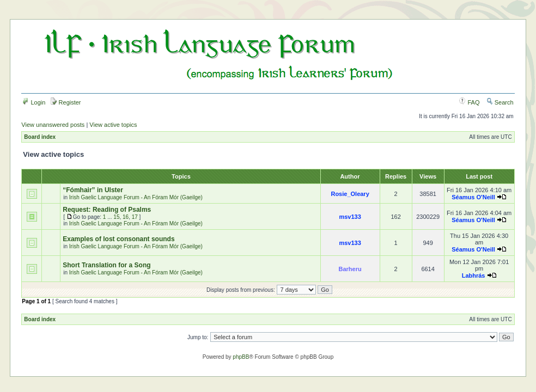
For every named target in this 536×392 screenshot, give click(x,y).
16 (126, 217)
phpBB (241, 357)
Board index (40, 137)
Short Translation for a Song (106, 265)
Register (66, 102)
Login (34, 102)
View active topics (113, 125)
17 (135, 217)
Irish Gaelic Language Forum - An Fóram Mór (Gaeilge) (136, 197)
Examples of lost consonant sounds (118, 239)
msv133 (350, 217)
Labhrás (474, 275)
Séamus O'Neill (473, 197)
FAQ (469, 102)
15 (116, 217)
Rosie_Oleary (350, 194)
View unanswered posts (53, 125)
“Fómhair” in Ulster (93, 190)
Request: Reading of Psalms (107, 210)
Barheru (350, 269)
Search (500, 102)
